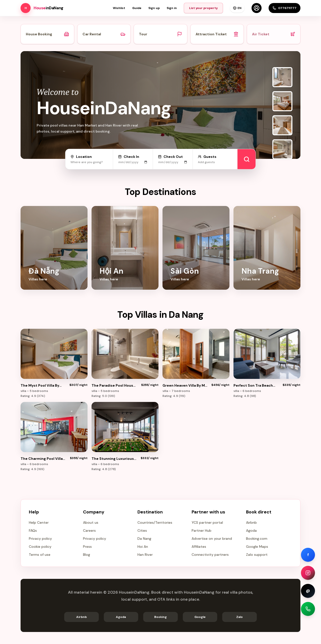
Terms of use (40, 555)
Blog (87, 555)
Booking (160, 617)
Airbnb (251, 522)
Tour (160, 34)
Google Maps (257, 547)
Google (200, 617)
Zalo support (257, 555)
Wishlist (119, 8)
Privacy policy (40, 539)
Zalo (239, 617)
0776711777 (285, 8)
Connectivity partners (210, 555)
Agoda (251, 530)
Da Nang (144, 539)
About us (91, 522)
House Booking (47, 34)
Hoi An (143, 547)
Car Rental (104, 34)
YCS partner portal (207, 522)
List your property (203, 8)
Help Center (39, 522)
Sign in (172, 8)
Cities (142, 530)
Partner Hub (202, 530)
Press (87, 547)
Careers (89, 530)
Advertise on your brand (212, 539)
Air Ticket (274, 34)
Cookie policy (40, 547)
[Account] (257, 8)
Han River (145, 555)
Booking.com (257, 539)
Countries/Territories (155, 522)
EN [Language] (237, 8)
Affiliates (199, 547)
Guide (137, 8)
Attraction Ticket (217, 34)
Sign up (154, 8)
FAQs (33, 530)
